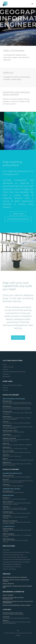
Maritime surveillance (9, 569)
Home (5, 364)
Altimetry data (9, 526)
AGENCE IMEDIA (10, 633)
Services (5, 369)
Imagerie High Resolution (12, 473)
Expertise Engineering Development (14, 372)
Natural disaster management (12, 564)
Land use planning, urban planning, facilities (16, 552)
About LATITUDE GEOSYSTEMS (12, 385)
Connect (5, 390)
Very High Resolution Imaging (14, 399)
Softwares (6, 374)
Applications (7, 376)
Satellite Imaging (18, 214)
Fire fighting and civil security (12, 567)
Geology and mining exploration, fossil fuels (16, 562)
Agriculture (6, 550)
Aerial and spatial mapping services (18, 219)
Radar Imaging (8, 495)
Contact (5, 388)
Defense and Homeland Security (13, 555)
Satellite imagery (8, 367)
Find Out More (18, 338)
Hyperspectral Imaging (11, 489)
